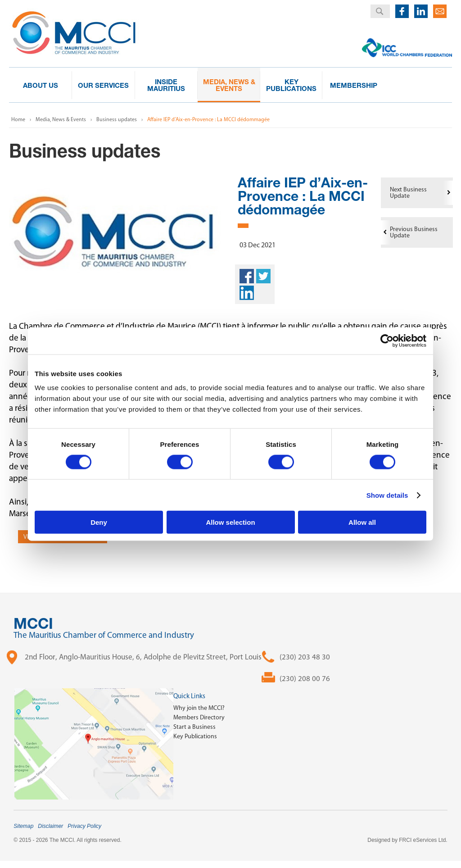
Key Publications (195, 736)
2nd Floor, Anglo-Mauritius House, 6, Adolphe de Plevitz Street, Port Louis (143, 657)
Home (18, 119)
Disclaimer (50, 826)
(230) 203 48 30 (305, 657)
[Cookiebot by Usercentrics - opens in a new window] (387, 341)
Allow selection (230, 522)
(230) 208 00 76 (305, 678)
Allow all (362, 522)
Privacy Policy (84, 826)
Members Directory (199, 717)
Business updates (117, 119)
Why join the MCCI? (199, 708)
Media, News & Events (61, 119)
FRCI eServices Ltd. (423, 840)
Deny (99, 522)
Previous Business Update (414, 232)
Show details (387, 495)
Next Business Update (408, 193)
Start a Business (194, 727)
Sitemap (23, 826)
